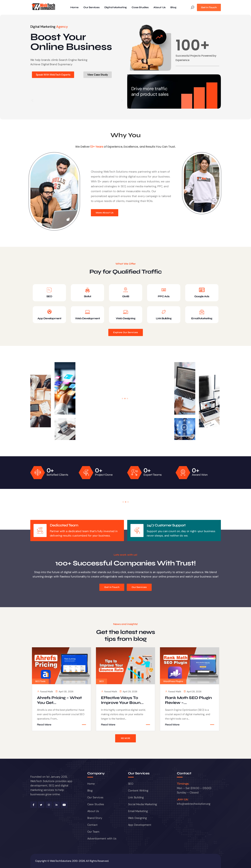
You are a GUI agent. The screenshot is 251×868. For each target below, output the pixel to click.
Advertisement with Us (102, 838)
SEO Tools (40, 681)
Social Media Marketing (143, 804)
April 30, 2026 (64, 691)
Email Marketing (202, 318)
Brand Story (95, 818)
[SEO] (49, 290)
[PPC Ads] (164, 290)
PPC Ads (164, 296)
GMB (126, 296)
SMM (87, 296)
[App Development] (49, 312)
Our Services (91, 7)
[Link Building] (164, 312)
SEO (49, 296)
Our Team (93, 832)
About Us (159, 7)
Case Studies (140, 7)
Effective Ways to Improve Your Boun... (122, 700)
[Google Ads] (202, 290)
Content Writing (138, 791)
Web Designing (126, 318)
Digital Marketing (116, 7)
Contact (93, 825)
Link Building (164, 318)
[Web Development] (87, 312)
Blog (173, 7)
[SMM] (87, 290)
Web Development (87, 318)
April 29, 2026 (128, 691)
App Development (49, 318)
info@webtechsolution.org (194, 804)
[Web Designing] (126, 312)
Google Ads (202, 296)
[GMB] (126, 290)
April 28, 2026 (193, 691)
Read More (44, 725)
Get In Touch (209, 7)
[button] (32, 100)
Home (74, 7)
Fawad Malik (45, 691)
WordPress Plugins (173, 681)
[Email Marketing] (202, 312)
